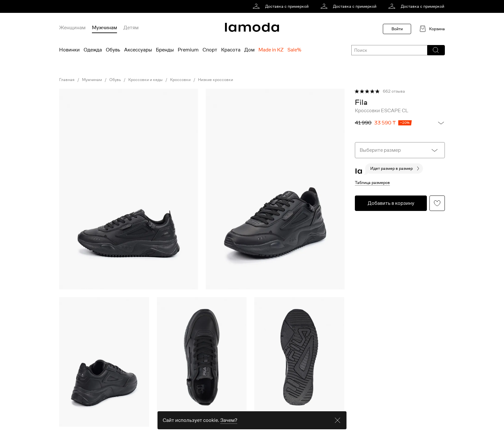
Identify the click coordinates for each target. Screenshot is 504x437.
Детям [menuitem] (131, 28)
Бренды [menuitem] (165, 50)
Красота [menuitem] (231, 50)
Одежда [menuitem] (93, 50)
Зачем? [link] (229, 428)
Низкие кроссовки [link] (216, 80)
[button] (436, 50)
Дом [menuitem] (249, 50)
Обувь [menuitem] (113, 50)
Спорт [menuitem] (210, 50)
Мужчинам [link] (92, 80)
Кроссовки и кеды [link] (145, 80)
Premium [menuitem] (188, 50)
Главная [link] (67, 80)
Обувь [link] (115, 80)
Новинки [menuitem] (69, 50)
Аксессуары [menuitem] (138, 50)
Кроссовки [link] (180, 80)
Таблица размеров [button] (372, 182)
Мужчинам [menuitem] (104, 28)
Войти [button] (397, 29)
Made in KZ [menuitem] (271, 50)
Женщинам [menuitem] (72, 28)
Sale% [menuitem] (294, 50)
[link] (282, 6)
